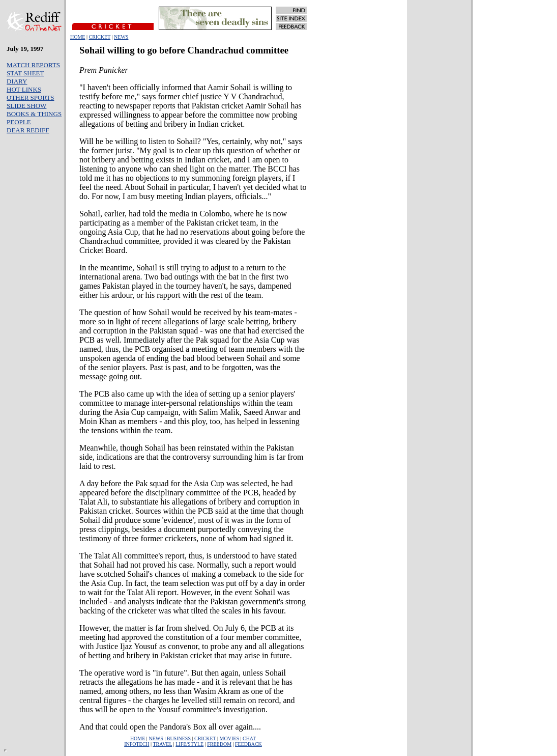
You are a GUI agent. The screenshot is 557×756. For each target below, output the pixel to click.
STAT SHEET (25, 73)
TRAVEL (162, 744)
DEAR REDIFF (28, 130)
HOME (78, 37)
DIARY (17, 81)
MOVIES (229, 738)
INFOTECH (137, 744)
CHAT (249, 738)
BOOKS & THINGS (34, 114)
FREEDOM (219, 744)
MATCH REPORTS (33, 65)
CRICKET (99, 37)
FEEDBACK (248, 744)
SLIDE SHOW (26, 106)
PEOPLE (19, 122)
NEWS (121, 37)
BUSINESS (179, 738)
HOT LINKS (24, 89)
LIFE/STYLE (189, 744)
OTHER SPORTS (31, 97)
